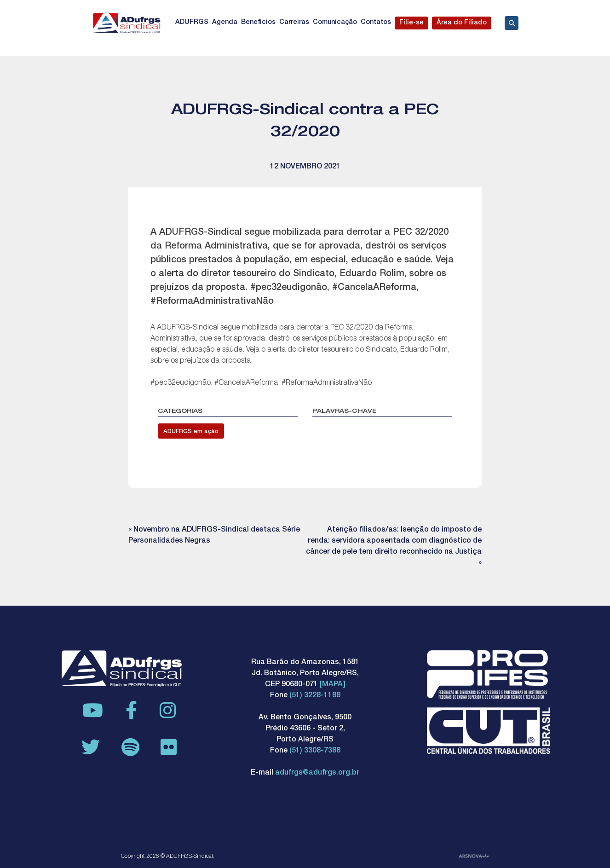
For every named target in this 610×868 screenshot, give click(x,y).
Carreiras (294, 23)
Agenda (225, 23)
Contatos (376, 23)
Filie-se (411, 23)
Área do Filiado (462, 23)
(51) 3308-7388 (315, 751)
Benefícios (258, 23)
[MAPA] (333, 685)
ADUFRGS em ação (191, 432)
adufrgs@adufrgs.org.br (317, 773)
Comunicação (335, 23)
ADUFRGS (192, 23)
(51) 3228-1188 (315, 696)
